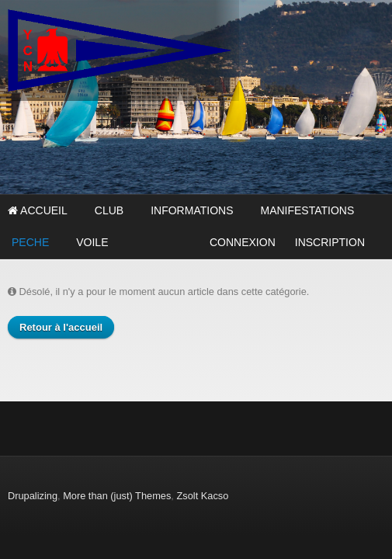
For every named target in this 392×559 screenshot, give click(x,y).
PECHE (30, 242)
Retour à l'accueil (61, 327)
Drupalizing (33, 496)
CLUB (109, 210)
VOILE (92, 242)
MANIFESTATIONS (307, 210)
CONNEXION (243, 242)
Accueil (38, 210)
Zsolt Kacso (202, 496)
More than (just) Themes (117, 496)
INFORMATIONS (192, 210)
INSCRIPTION (330, 242)
